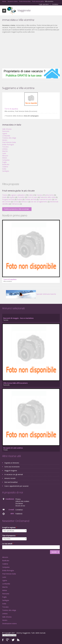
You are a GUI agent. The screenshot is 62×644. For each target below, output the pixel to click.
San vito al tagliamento (39, 202)
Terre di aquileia (11, 109)
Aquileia (12, 197)
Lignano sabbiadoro (18, 195)
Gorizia (16, 202)
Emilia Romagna (8, 145)
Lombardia (6, 136)
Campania (6, 160)
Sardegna (6, 171)
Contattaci (55, 4)
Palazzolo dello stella (48, 197)
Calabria (5, 167)
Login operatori (44, 4)
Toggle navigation (4, 11)
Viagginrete (24, 10)
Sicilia (4, 169)
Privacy (18, 499)
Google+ (8, 640)
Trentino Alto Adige (9, 138)
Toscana (5, 147)
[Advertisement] (31, 51)
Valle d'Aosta (7, 129)
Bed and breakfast (11, 482)
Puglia (4, 162)
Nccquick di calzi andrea (13, 448)
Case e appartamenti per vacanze (16, 486)
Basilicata (6, 164)
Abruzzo (5, 156)
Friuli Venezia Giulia (9, 142)
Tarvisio (39, 195)
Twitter (13, 640)
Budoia (20, 199)
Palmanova (15, 204)
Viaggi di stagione (11, 471)
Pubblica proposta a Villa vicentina (16, 209)
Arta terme (50, 195)
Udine (31, 195)
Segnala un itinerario (12, 463)
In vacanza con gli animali (14, 474)
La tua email (8, 544)
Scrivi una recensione (12, 467)
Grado (4, 197)
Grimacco (25, 202)
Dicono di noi (20, 506)
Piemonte (6, 131)
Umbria (5, 149)
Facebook (3, 640)
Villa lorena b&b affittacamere (15, 383)
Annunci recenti (10, 478)
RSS (18, 640)
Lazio (4, 153)
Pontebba (21, 197)
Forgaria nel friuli (8, 199)
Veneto (5, 140)
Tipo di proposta (9, 536)
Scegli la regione (10, 527)
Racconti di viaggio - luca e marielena (18, 318)
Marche (5, 151)
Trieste (5, 195)
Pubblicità (19, 514)
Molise (5, 158)
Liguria (5, 133)
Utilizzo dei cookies (22, 501)
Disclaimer (19, 503)
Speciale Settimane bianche (31, 294)
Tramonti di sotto (45, 199)
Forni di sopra (32, 197)
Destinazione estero (9, 623)
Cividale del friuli (31, 199)
